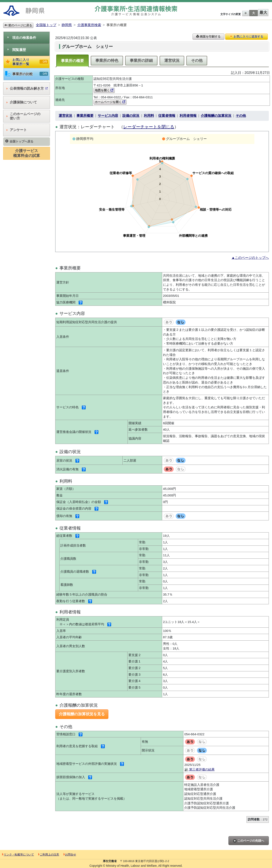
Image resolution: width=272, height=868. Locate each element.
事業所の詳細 (141, 61)
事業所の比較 (27, 74)
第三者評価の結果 (199, 769)
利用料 (149, 116)
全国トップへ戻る (19, 141)
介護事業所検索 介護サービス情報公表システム (136, 11)
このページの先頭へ (249, 841)
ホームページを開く (110, 102)
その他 (197, 61)
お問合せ (70, 855)
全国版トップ (46, 25)
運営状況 (172, 61)
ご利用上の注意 (49, 855)
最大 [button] (263, 13)
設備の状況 (131, 116)
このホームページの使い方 (23, 116)
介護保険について (22, 102)
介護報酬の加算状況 (216, 116)
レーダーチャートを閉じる (149, 127)
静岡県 (67, 25)
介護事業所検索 (89, 25)
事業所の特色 (107, 61)
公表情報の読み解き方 (27, 88)
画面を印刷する (208, 37)
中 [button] (246, 13)
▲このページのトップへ (250, 258)
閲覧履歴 (17, 50)
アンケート (17, 130)
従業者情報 (167, 116)
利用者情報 (188, 116)
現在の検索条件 (22, 38)
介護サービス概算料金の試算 (27, 153)
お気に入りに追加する (246, 37)
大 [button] (254, 13)
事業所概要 (85, 116)
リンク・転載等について (18, 855)
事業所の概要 (72, 61)
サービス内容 (108, 116)
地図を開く (104, 90)
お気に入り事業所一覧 (27, 62)
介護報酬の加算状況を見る (82, 714)
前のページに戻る (18, 25)
